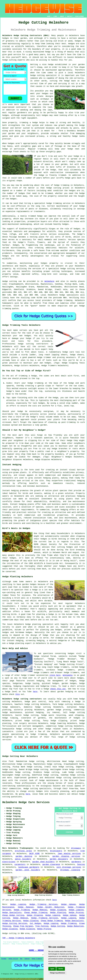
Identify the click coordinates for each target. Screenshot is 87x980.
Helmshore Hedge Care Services (26, 802)
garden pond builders (28, 870)
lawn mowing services (69, 854)
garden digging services (66, 856)
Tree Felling (42, 926)
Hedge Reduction (75, 926)
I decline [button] (61, 969)
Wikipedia (68, 675)
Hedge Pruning (76, 913)
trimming (42, 149)
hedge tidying (10, 718)
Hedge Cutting (58, 926)
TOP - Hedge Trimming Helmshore (19, 938)
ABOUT (62, 16)
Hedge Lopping (18, 904)
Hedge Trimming (22, 910)
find (11, 761)
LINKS (55, 16)
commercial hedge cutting (59, 726)
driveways (76, 848)
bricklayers (56, 851)
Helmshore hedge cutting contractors (22, 699)
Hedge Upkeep (68, 904)
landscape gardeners (29, 867)
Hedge (5, 281)
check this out (58, 689)
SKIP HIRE (34, 854)
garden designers (59, 859)
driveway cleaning (70, 870)
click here (55, 675)
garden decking (24, 856)
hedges (6, 38)
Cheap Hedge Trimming (36, 913)
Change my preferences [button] (57, 973)
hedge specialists (69, 295)
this (18, 694)
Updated (27, 959)
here (35, 692)
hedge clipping (59, 721)
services (7, 306)
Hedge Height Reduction (51, 907)
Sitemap (4, 959)
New (21, 959)
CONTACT (70, 16)
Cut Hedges (35, 923)
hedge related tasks (57, 729)
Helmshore (49, 281)
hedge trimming (62, 185)
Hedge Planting (58, 913)
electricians (9, 862)
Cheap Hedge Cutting (13, 915)
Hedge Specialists (12, 913)
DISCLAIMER (79, 16)
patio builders (23, 859)
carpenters (20, 864)
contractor (21, 107)
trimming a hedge (29, 123)
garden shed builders (43, 862)
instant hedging (42, 478)
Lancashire (8, 732)
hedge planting (33, 624)
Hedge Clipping (58, 910)
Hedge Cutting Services (15, 923)
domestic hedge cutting (37, 707)
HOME (49, 16)
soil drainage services (69, 867)
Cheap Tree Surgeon (23, 926)
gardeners (76, 862)
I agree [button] (52, 969)
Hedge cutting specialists (37, 789)
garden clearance (51, 864)
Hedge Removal (26, 907)
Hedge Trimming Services (44, 904)
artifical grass (23, 851)
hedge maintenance (49, 780)
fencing (81, 864)
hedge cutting (9, 60)
